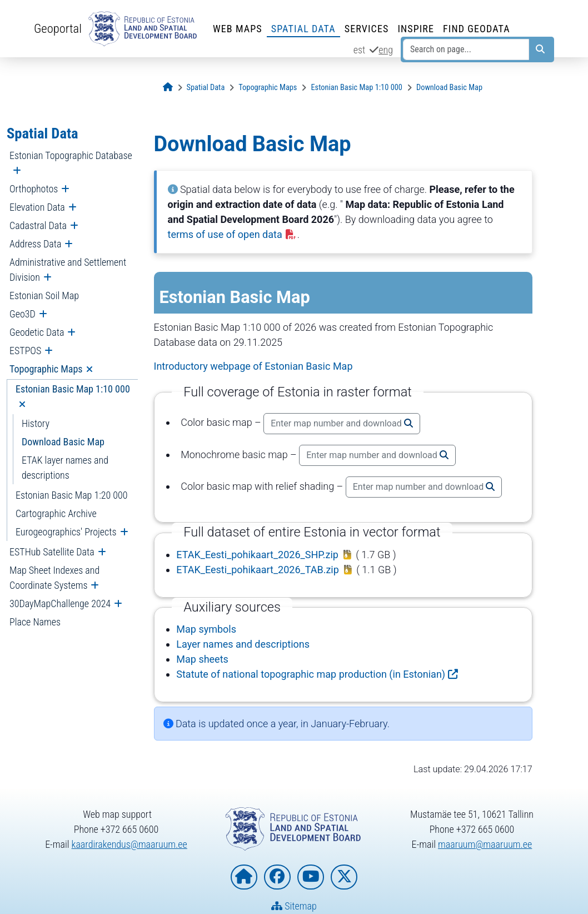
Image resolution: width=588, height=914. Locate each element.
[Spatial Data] (206, 88)
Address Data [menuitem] (35, 244)
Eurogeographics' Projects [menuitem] (66, 532)
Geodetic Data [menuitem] (37, 332)
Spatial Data (303, 29)
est (360, 50)
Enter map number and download (342, 423)
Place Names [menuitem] (35, 622)
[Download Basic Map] (449, 88)
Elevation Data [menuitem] (37, 207)
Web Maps (238, 29)
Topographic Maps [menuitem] (46, 369)
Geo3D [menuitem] (23, 314)
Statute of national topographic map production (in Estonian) (311, 674)
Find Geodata (477, 29)
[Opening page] (168, 88)
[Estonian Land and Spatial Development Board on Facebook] (277, 877)
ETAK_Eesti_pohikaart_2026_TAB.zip (258, 570)
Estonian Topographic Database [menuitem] (71, 155)
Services (367, 29)
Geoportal (58, 28)
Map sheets (202, 659)
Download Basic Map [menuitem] (63, 442)
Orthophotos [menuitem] (34, 189)
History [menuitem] (36, 423)
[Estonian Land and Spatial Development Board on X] (344, 877)
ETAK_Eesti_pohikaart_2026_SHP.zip (257, 555)
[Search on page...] (466, 49)
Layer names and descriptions (243, 644)
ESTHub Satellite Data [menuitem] (52, 552)
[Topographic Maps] (268, 88)
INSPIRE (416, 29)
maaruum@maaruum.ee (485, 844)
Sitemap (294, 906)
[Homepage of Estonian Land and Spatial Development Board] (244, 877)
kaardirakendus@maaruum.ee (129, 844)
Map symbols (206, 629)
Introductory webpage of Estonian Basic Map (253, 366)
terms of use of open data (233, 234)
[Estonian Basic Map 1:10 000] (357, 88)
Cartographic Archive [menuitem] (56, 513)
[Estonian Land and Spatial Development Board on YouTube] (311, 877)
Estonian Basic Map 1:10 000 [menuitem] (73, 389)
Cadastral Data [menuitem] (38, 225)
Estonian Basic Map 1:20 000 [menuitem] (72, 495)
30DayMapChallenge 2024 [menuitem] (60, 603)
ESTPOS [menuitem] (25, 351)
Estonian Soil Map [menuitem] (44, 295)
